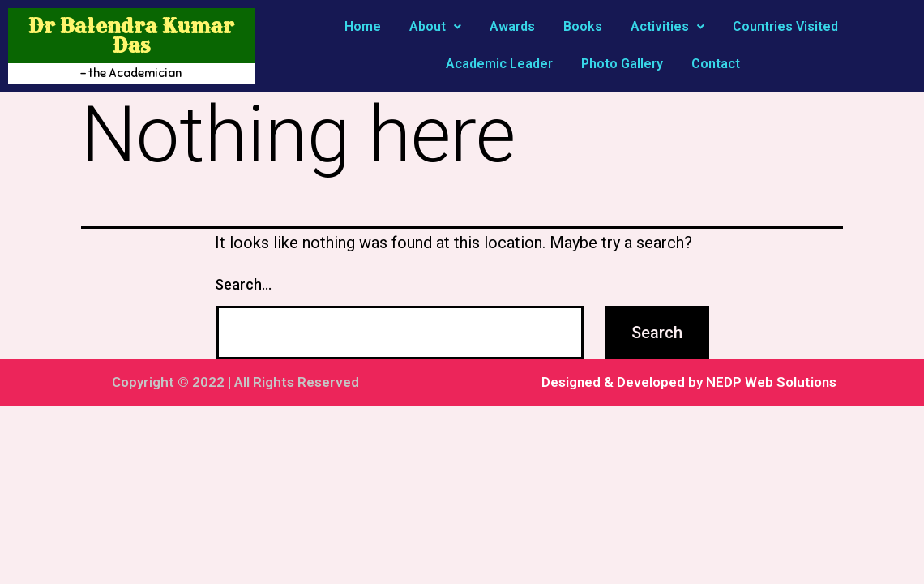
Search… (243, 284)
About (435, 26)
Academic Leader (499, 64)
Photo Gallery (622, 64)
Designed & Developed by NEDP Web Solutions (689, 382)
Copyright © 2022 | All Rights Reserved (235, 382)
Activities (667, 26)
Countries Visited (785, 26)
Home (363, 26)
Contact (716, 64)
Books (583, 26)
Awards (512, 26)
